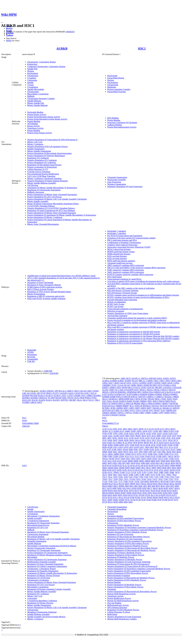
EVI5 (43, 393)
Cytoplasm (32, 78)
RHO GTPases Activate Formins (40, 289)
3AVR (137, 434)
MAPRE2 (26, 398)
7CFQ (144, 472)
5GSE (152, 450)
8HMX (122, 486)
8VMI (132, 498)
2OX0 (155, 431)
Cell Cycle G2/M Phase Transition (41, 176)
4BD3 (120, 443)
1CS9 (104, 429)
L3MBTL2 (150, 397)
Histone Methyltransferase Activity (122, 594)
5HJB (110, 452)
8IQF (158, 486)
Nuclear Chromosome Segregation (41, 548)
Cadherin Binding (115, 125)
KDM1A (136, 394)
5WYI (117, 459)
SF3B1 (113, 408)
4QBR (116, 445)
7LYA (153, 475)
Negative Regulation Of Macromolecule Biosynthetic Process (132, 548)
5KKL (179, 452)
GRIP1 (112, 390)
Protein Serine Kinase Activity (40, 133)
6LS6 (156, 466)
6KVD (178, 463)
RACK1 (35, 400)
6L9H (114, 466)
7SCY (105, 477)
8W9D (150, 498)
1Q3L (120, 429)
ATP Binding (32, 124)
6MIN (127, 468)
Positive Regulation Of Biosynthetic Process (125, 587)
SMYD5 (176, 408)
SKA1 (80, 400)
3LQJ (154, 436)
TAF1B (145, 410)
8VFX (169, 495)
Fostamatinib (33, 359)
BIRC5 (70, 391)
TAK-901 (31, 361)
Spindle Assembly (35, 518)
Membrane (112, 87)
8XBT (110, 500)
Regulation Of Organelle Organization (43, 571)
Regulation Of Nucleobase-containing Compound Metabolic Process (135, 530)
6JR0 (143, 463)
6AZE (125, 461)
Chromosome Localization (38, 580)
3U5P (153, 438)
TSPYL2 (121, 413)
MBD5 (176, 397)
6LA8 (130, 466)
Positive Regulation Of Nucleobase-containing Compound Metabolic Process (139, 569)
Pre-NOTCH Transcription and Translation (125, 236)
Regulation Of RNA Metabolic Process (123, 525)
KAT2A (170, 392)
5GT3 (168, 450)
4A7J (115, 443)
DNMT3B (148, 385)
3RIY (109, 438)
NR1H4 (151, 399)
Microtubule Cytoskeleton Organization (43, 516)
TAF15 (132, 410)
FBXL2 (49, 393)
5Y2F (104, 461)
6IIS (120, 463)
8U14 (158, 495)
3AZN (122, 436)
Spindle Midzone (34, 101)
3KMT (138, 436)
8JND (134, 488)
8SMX (117, 493)
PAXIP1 (136, 401)
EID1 (119, 388)
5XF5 (138, 459)
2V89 (104, 434)
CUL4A (120, 385)
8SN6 (165, 493)
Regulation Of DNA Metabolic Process (123, 610)
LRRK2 (90, 396)
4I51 (151, 443)
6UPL (125, 470)
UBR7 (142, 413)
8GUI (111, 484)
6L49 (104, 466)
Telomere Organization (117, 184)
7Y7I (120, 482)
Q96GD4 (26, 426)
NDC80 (58, 398)
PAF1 (104, 401)
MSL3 (132, 399)
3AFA (131, 434)
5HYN (126, 452)
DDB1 (134, 385)
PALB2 (116, 401)
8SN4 (155, 493)
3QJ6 (179, 436)
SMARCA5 (167, 408)
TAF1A (139, 410)
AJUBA (43, 391)
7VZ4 (177, 477)
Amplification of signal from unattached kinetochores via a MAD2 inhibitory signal (61, 276)
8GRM (105, 484)
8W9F (161, 498)
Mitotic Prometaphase (36, 294)
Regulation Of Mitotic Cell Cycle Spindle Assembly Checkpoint (53, 539)
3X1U (159, 440)
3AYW (143, 434)
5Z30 (114, 461)
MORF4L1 (114, 399)
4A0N (109, 443)
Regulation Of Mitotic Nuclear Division (43, 575)
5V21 (132, 456)
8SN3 (150, 493)
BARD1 (128, 381)
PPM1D (115, 404)
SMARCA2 (157, 408)
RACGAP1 (27, 400)
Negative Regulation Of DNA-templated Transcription (129, 541)
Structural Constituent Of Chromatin (122, 122)
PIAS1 (173, 401)
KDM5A (166, 394)
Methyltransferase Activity (118, 605)
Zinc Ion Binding (114, 603)
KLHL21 (49, 396)
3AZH (165, 434)
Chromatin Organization (117, 177)
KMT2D (142, 397)
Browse (9, 28)
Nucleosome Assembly (117, 180)
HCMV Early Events (116, 304)
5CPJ (109, 450)
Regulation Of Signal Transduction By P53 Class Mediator (51, 210)
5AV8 (126, 447)
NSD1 (164, 399)
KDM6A (174, 394)
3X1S (149, 440)
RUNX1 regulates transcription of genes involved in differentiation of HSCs (138, 297)
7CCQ (128, 472)
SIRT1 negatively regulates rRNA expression (126, 265)
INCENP (34, 396)
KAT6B (118, 394)
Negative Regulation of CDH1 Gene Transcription (128, 313)
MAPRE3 (35, 398)
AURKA (106, 381)
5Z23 (109, 461)
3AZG (159, 434)
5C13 (171, 447)
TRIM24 (106, 413)
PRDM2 (137, 404)
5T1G (171, 454)
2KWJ (173, 429)
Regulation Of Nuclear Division (40, 603)
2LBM (116, 431)
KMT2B (127, 397)
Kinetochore (32, 64)
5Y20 (177, 459)
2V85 (177, 431)
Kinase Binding (34, 130)
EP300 (124, 388)
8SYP (131, 495)
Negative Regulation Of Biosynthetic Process (126, 555)
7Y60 (110, 482)
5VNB (159, 456)
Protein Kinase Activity (37, 114)
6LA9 (135, 466)
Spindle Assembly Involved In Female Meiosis (46, 617)
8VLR (127, 498)
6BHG (142, 461)
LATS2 (70, 396)
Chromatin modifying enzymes (120, 263)
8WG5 (167, 498)
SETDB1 (106, 408)
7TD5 (115, 477)
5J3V (136, 452)
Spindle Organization (36, 149)
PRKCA (144, 404)
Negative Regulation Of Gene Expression (124, 617)
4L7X (156, 443)
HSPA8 (145, 392)
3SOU (115, 438)
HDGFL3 (106, 392)
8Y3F (143, 500)
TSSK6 (136, 413)
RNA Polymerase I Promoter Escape (122, 293)
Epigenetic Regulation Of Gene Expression (125, 186)
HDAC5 (165, 390)
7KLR (125, 475)
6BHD (130, 461)
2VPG (115, 434)
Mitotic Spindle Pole (36, 103)
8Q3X (169, 491)
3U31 (126, 438)
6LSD (161, 466)
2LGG (122, 431)
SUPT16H (106, 410)
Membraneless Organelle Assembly (42, 562)
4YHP (159, 445)
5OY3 (134, 454)
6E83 (168, 461)
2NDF (133, 431)
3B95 (127, 436)
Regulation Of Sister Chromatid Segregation (45, 564)
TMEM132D (171, 410)
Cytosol (30, 85)
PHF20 (162, 401)
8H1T (138, 484)
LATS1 (64, 396)
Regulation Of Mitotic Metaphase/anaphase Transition (49, 555)
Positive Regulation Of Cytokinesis (42, 162)
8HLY (116, 486)
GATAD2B (177, 388)
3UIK (178, 438)
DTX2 (160, 385)
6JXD (153, 463)
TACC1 (91, 400)
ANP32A (144, 378)
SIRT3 (138, 408)
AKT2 (128, 378)
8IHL (141, 486)
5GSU (157, 450)
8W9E (155, 498)
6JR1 (148, 463)
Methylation (112, 614)
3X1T (154, 440)
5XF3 (128, 459)
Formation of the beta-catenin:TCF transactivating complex (131, 238)
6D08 (163, 461)
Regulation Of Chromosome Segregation (44, 190)
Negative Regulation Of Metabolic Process (125, 559)
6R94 (104, 470)
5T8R (104, 456)
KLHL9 (57, 396)
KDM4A (151, 394)
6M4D (178, 466)
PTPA (94, 398)
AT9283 (30, 352)
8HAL (172, 484)
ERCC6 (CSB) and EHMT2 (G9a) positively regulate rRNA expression (136, 268)
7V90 (141, 477)
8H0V (127, 484)
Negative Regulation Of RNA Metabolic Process (127, 532)
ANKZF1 (50, 391)
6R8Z (159, 468)
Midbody (31, 96)
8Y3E (138, 500)
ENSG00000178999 (30, 423)
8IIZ (149, 486)
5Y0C (166, 459)
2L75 (111, 431)
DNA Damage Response (117, 607)
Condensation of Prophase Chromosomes (124, 243)
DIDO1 (140, 385)
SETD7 (177, 406)
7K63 (120, 475)
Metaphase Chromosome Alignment (42, 612)
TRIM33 (113, 413)
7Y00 (166, 479)
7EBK (172, 472)
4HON (146, 443)
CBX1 (156, 381)
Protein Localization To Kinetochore (42, 167)
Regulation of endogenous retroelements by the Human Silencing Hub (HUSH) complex (143, 336)
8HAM (178, 484)
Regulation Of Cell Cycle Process (41, 585)
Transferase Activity (35, 128)
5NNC (122, 454)
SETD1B (163, 406)
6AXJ (119, 461)
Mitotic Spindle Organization (39, 151)
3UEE (158, 438)
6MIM (122, 468)
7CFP (139, 472)
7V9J (156, 477)
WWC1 (173, 413)
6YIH (104, 472)
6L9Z (120, 466)
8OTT (137, 491)
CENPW (157, 383)
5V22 (137, 456)
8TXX (148, 495)
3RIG (104, 438)
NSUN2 (71, 398)
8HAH (150, 484)
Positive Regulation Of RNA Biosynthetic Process (128, 573)
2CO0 (157, 429)
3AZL (110, 436)
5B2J (157, 447)
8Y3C (128, 500)
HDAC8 (172, 390)
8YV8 (105, 502)
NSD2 (169, 399)
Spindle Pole (32, 69)
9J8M (121, 502)
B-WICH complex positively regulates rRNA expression (130, 275)
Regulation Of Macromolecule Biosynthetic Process (128, 537)
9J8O (131, 502)
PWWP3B (174, 404)
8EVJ (173, 482)
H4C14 (123, 390)
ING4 (151, 392)
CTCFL (114, 385)
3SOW (121, 438)
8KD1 (155, 488)
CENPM (143, 383)
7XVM (132, 479)
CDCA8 (83, 391)
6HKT (105, 463)
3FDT (132, 436)
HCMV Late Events (115, 307)
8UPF (163, 495)
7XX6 (143, 479)
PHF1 (150, 401)
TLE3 (163, 410)
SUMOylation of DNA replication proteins (45, 287)
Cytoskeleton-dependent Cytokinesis (42, 601)
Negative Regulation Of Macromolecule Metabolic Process (131, 550)
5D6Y (120, 450)
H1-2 (117, 390)
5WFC (165, 456)
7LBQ (147, 475)
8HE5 (110, 486)
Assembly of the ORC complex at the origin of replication (131, 288)
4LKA (167, 443)
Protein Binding (34, 121)
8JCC (104, 488)
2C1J (146, 429)
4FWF (140, 443)
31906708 (48, 371)
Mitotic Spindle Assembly (38, 201)
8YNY (171, 500)
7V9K (161, 477)
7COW (150, 472)
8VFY (174, 495)
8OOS (110, 491)
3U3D (131, 438)
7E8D (166, 472)
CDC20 (122, 383)
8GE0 (179, 482)
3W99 (126, 440)
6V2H (135, 470)
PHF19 (156, 401)
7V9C (151, 477)
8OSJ (115, 491)
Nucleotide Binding (35, 112)
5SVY (145, 454)
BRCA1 (142, 381)
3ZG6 (170, 440)
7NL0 (174, 475)
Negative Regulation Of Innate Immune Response (47, 181)
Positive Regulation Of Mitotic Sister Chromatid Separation (52, 213)
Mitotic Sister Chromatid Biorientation (43, 224)
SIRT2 (132, 408)
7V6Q (136, 477)
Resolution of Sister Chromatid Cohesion (44, 285)
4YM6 (176, 445)
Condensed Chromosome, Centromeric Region (46, 66)
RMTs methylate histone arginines (121, 261)
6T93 (114, 470)
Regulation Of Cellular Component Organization (47, 566)
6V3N (146, 470)
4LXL (178, 443)
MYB (138, 399)
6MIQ (138, 468)
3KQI (144, 436)
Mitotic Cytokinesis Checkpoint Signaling (44, 178)
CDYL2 (135, 383)
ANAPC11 (136, 378)
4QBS (122, 445)
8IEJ (136, 486)
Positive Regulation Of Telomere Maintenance (46, 156)
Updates (10, 35)
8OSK (121, 491)
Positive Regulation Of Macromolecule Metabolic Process (131, 578)
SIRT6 (143, 408)
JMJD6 (157, 392)
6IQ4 (133, 463)
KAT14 (163, 392)
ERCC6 (131, 388)
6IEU (115, 463)
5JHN (145, 452)
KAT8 (129, 394)
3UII (173, 438)
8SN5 (160, 493)
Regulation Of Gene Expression (120, 534)
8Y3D (133, 500)
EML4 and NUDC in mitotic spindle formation (46, 299)
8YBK (154, 500)
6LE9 (146, 466)
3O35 (169, 436)
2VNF (110, 434)
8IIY (145, 486)
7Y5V (176, 479)
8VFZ (105, 498)
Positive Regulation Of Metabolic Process (124, 585)
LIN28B (77, 396)
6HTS (110, 463)
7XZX (149, 479)
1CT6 (110, 429)
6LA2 (125, 466)
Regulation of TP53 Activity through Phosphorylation (49, 292)
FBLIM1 (159, 388)
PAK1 (110, 401)
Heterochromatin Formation (119, 575)
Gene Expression (114, 182)
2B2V (136, 429)
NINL (64, 398)
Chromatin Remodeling (117, 509)
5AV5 (115, 447)
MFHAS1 (43, 398)
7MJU (169, 475)
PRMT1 (158, 404)
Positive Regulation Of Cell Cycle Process (44, 197)
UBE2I (33, 402)
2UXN (171, 431)
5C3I (176, 447)
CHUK (170, 383)
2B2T (125, 429)
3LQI (149, 436)
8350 (104, 418)
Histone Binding (114, 582)
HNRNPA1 (122, 392)
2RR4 (166, 431)
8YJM (165, 500)
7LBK (131, 475)
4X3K (148, 445)
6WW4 (173, 470)
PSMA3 (88, 398)
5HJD (120, 452)
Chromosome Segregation (38, 534)
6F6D (178, 461)
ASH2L (166, 378)
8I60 (127, 486)
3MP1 (159, 436)
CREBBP (106, 385)
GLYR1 (105, 390)
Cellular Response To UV (38, 169)
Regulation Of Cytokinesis (38, 158)
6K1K (168, 463)
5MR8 (116, 454)
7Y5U (171, 479)
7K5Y (105, 475)
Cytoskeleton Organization (38, 521)
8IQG (163, 486)
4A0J (104, 443)
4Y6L (153, 445)
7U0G (121, 477)
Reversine (31, 357)
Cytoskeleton (33, 87)
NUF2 (77, 398)
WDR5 (167, 413)
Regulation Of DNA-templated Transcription (126, 518)
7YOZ (131, 482)
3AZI (170, 434)
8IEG (131, 486)
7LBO (136, 475)
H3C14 (93, 393)
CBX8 (116, 383)
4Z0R (104, 447)
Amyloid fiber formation (117, 316)
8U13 (153, 495)
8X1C (105, 500)
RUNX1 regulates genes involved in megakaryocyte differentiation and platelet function (143, 295)
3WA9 (132, 440)
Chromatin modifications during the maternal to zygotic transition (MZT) (137, 318)
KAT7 (124, 394)
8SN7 (170, 493)
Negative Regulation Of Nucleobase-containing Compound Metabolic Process (139, 527)
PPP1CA (122, 404)
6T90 (109, 470)
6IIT (124, 463)
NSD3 (175, 399)
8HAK (166, 484)
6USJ (130, 470)
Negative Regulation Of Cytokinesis (42, 160)
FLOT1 (56, 393)
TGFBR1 (26, 402)
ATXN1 (173, 378)
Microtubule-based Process (38, 525)
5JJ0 (159, 452)
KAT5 (105, 394)
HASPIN (26, 396)
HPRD (9, 41)
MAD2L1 (169, 397)
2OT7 (150, 431)
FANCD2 (151, 388)
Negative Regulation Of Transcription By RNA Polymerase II (52, 140)
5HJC (115, 452)
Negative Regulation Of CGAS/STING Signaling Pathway (51, 208)
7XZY (155, 479)
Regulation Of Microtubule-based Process (44, 165)
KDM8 (113, 397)
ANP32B (152, 378)
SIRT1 (126, 408)
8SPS (115, 495)
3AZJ (175, 434)
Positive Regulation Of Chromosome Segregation (47, 553)
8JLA (129, 488)
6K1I (158, 463)
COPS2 (176, 383)
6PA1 (143, 468)
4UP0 (137, 445)
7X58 (115, 479)
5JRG (164, 452)
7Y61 (115, 482)
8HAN (105, 486)
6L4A (109, 466)
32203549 (54, 373)
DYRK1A (167, 385)
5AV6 (120, 447)
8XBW (122, 500)
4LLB (172, 443)
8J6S (168, 486)
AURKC (121, 381)
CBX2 (162, 381)
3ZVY (176, 440)
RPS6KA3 (147, 406)
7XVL (126, 479)
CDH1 (89, 391)
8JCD (110, 488)
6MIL (116, 468)
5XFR (149, 459)
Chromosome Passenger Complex (41, 98)
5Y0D (171, 459)
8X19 (177, 498)
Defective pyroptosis (116, 311)
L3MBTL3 (160, 397)
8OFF (166, 488)
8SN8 (176, 493)
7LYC (163, 475)
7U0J (130, 477)
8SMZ (129, 493)
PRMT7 (166, 404)
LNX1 (83, 396)
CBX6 (105, 383)
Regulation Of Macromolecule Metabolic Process (127, 546)
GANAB (63, 393)
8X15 (172, 498)
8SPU (120, 495)
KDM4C (159, 394)
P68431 (105, 426)
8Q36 (153, 491)
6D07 (158, 461)
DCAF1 (127, 385)
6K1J (162, 463)
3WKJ (143, 440)
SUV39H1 (116, 410)
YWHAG (122, 415)
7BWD (116, 472)
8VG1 (115, 498)
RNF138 (139, 406)
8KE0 (161, 488)
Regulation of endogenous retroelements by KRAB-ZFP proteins (134, 332)
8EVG (158, 482)
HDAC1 (143, 390)
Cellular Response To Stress (119, 612)
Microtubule (32, 557)
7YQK (137, 482)
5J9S (141, 452)
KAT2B (177, 392)
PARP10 (123, 401)
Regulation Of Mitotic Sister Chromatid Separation (48, 532)
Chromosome (33, 76)
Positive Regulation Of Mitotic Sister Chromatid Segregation (52, 194)
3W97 (115, 440)
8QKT (175, 491)
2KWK (105, 431)
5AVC (142, 447)
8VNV (144, 498)
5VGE (153, 456)
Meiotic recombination (117, 302)
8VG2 (121, 498)
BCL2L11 (63, 391)
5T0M (166, 454)
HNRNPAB (132, 392)
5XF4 (133, 459)
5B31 (161, 447)
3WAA (138, 440)
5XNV (155, 459)
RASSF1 (56, 400)
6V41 (151, 470)
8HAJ (161, 484)
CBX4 (173, 381)
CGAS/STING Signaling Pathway (41, 206)
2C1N (151, 429)
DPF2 (155, 385)
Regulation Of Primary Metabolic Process (124, 553)
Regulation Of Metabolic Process (121, 557)
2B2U (130, 429)
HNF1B (114, 392)
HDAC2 (150, 390)
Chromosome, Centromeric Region (41, 62)
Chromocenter (33, 92)
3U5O (147, 438)
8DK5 (147, 482)
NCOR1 (144, 399)
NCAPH (51, 398)
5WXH (111, 459)
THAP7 (157, 410)
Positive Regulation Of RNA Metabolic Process (127, 580)
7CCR (133, 472)
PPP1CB (129, 404)
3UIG (169, 438)
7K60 (110, 475)
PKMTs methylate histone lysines (121, 252)
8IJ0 (153, 486)
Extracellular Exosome (117, 92)
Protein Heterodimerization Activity (122, 127)
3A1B (126, 434)
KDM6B (106, 397)
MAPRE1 (97, 396)
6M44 (173, 466)
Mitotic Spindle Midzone (37, 105)
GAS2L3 (71, 393)
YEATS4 (106, 415)
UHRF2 (155, 413)
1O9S (115, 429)
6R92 (174, 468)
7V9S (166, 477)
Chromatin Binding (115, 516)
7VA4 (172, 477)
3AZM (116, 436)
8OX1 (148, 491)
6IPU (128, 463)
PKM (82, 398)
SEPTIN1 (65, 400)
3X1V (165, 440)
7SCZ (110, 477)
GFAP (77, 393)
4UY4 (143, 445)
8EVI (169, 482)
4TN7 (127, 445)
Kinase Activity (34, 126)
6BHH (148, 461)
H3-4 (83, 393)
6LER (151, 466)
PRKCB (151, 404)
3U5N (142, 438)
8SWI (125, 495)
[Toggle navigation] (2, 22)
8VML (138, 498)
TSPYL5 (129, 413)
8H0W (133, 484)
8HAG (144, 484)
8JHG (120, 488)
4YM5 (170, 445)
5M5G (111, 454)
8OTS (132, 491)
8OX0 (142, 491)
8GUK (121, 484)
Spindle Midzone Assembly (38, 614)
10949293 (70, 32)
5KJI (174, 452)
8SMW (111, 493)
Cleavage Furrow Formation (39, 172)
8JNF (145, 488)
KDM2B (143, 394)
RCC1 (132, 406)
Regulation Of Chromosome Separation (43, 523)
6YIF (178, 470)
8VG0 (110, 498)
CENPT (150, 383)
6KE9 (173, 463)
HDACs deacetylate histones (119, 249)
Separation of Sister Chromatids (40, 283)
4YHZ (164, 445)
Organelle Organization (37, 541)
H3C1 (142, 48)
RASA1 (49, 400)
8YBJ (149, 500)
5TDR (115, 456)
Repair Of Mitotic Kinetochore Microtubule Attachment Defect (53, 204)
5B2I (152, 447)
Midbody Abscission (36, 192)
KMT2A (119, 397)
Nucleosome (112, 76)
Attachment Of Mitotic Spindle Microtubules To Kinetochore (52, 188)
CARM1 (149, 381)
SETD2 (171, 406)
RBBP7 (126, 406)
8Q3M (164, 491)
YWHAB (114, 415)
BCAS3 (135, 381)
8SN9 (104, 495)
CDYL (129, 383)
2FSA (167, 429)
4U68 (132, 445)
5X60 (123, 459)
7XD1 (121, 479)
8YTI (176, 500)
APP (56, 391)
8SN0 (134, 493)
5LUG (105, 454)
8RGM (105, 493)
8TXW (142, 495)
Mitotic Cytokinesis (35, 144)
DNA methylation (115, 277)
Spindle (30, 82)
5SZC (155, 454)
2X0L (121, 434)
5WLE (170, 456)
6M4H (111, 468)
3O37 (174, 436)
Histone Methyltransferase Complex (122, 619)
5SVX (139, 454)
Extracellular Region (116, 78)
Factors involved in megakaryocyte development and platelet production (137, 320)
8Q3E (158, 491)
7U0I (126, 477)
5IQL (131, 452)
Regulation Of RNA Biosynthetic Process (124, 521)
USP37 (39, 402)
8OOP (105, 491)
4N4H (105, 445)
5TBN (110, 456)
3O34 (164, 436)
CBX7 (110, 383)
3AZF (154, 434)
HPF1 (139, 392)
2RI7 (161, 431)
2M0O (128, 431)
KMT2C (134, 397)
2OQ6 (145, 431)
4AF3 (24, 466)
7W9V (105, 479)
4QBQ (110, 445)
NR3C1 (158, 399)
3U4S (136, 438)
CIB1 (24, 393)
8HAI (155, 484)
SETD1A (156, 406)
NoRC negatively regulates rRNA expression (126, 270)
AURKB (62, 48)
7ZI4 (142, 482)
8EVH (163, 482)
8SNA (110, 495)
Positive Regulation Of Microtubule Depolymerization (49, 153)
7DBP (161, 472)
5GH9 (146, 450)
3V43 (104, 440)
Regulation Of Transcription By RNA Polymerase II (128, 564)
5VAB (147, 456)
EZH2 (144, 388)
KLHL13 (41, 396)
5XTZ (160, 459)
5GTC (173, 450)
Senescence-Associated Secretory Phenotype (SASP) (129, 247)
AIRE (123, 378)
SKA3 (85, 400)
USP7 (161, 413)
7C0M (122, 472)
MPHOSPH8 (124, 399)
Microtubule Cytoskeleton (38, 94)
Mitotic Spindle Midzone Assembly (42, 183)
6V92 (156, 470)
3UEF (163, 438)
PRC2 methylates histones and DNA (122, 240)
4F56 (135, 443)
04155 (105, 421)
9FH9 (116, 502)
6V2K (140, 470)
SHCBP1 (73, 400)
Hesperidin (32, 350)
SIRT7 (149, 408)
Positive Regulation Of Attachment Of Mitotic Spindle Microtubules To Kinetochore (62, 215)
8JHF (115, 488)
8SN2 (145, 493)
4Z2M (110, 447)
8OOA (177, 488)
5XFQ (143, 459)
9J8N (126, 502)
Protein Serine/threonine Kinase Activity (44, 117)
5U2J (127, 456)
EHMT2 (113, 388)
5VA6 (142, 456)
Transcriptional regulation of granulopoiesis (125, 309)
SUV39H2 (125, 410)
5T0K (161, 454)
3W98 (121, 440)
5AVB (136, 447)
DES (39, 393)
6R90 (164, 468)
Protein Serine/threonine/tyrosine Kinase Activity (47, 119)
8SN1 (140, 493)
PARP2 (130, 401)
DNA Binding (113, 118)
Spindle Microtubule (36, 89)
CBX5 (179, 381)
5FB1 (136, 450)
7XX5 (138, 479)
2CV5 (162, 429)
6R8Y (154, 468)
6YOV (110, 472)
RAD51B (106, 406)
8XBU (116, 500)
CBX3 (76, 391)
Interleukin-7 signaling (117, 231)
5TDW (121, 456)
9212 (24, 418)
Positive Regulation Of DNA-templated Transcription (129, 571)
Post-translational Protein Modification (43, 174)
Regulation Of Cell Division (39, 578)
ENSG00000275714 (110, 423)
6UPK (119, 470)
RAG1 (113, 406)
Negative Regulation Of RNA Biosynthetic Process (128, 543)
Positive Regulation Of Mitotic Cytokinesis (45, 217)
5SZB (150, 454)
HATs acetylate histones (117, 256)
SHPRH (120, 408)
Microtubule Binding (36, 537)
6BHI (153, 461)
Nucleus (30, 71)
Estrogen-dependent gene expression (122, 300)
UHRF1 (148, 413)
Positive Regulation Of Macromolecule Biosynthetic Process (132, 591)
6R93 (179, 468)
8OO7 (171, 488)
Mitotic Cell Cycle (35, 142)
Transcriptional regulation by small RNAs (124, 279)
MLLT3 (105, 399)
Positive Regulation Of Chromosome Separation (47, 559)
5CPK (114, 450)
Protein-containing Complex (119, 89)
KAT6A (111, 394)
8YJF (160, 500)
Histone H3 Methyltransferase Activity (123, 601)
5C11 (166, 447)
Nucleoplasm (33, 73)
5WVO (177, 456)
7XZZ (160, 479)
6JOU (138, 463)
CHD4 (164, 383)
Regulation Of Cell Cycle (38, 527)
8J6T (172, 486)
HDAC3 (158, 390)
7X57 (110, 479)
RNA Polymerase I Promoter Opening (123, 291)
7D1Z (156, 472)
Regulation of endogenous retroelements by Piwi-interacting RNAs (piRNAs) (139, 341)
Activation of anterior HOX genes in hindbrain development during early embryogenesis (143, 281)
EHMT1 (106, 388)
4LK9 (161, 443)
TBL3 (97, 400)
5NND (128, 454)
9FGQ (110, 502)
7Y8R (125, 482)
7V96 (146, 477)
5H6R (105, 452)
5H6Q (179, 450)
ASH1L (159, 378)
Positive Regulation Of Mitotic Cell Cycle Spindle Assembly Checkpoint (57, 199)
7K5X (177, 472)
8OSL (126, 491)
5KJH (169, 452)
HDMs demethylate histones (119, 254)
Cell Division (33, 185)
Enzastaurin (32, 355)
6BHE (136, 461)
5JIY (155, 452)
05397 (25, 421)
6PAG (149, 468)
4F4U (130, 443)
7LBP (142, 475)
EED (174, 385)
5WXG (105, 459)
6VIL (161, 470)
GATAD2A (167, 388)
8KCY (150, 488)
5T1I (176, 454)
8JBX (177, 486)
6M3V (167, 466)
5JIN (150, 452)
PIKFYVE (106, 404)
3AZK (105, 436)
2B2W (141, 429)
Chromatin (112, 589)
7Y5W (105, 482)
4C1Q (125, 443)
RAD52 (42, 400)
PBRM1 (144, 401)
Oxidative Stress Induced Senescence (122, 245)
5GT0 (163, 450)
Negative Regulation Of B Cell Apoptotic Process (47, 146)
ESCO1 (138, 388)
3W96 (110, 440)
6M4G (105, 468)
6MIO (133, 468)
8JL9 (125, 488)
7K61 (115, 475)
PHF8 (168, 401)
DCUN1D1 (32, 393)
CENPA (95, 391)
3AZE (148, 434)
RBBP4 (119, 406)
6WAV (166, 470)
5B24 (147, 447)
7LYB (158, 475)
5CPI (104, 450)
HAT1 (137, 390)
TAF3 (151, 410)
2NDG (139, 431)
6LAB (141, 466)
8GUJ (116, 484)
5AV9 (131, 447)
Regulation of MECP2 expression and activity (46, 296)
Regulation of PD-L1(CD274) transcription (125, 343)
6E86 (173, 461)
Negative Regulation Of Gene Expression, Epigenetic (129, 562)
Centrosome (32, 80)
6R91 (169, 468)
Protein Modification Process (119, 598)
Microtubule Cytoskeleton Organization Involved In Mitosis (52, 546)
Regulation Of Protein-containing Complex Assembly (49, 589)
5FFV (141, 450)
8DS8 (152, 482)
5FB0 (131, 450)
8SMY (123, 493)
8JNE (140, 488)
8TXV (136, 495)
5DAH (125, 450)
